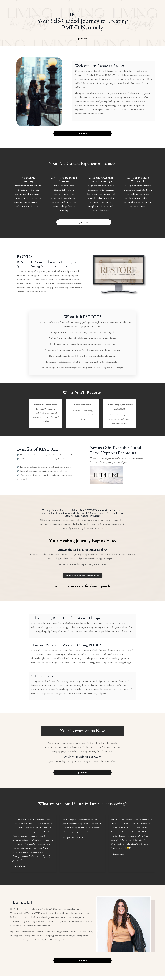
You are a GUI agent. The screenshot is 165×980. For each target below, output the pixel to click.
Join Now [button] (82, 39)
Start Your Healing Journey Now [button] (83, 578)
